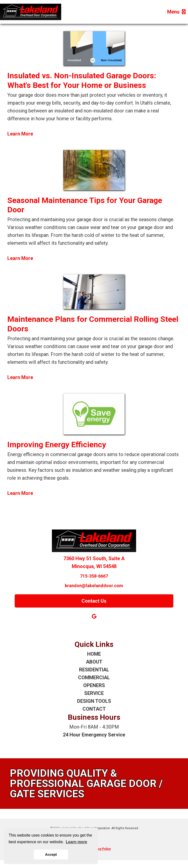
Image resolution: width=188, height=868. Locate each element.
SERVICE (94, 693)
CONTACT (94, 709)
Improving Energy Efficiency (57, 445)
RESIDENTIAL (94, 670)
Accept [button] (51, 854)
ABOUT (94, 662)
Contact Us (94, 601)
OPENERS (94, 685)
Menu (176, 12)
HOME (94, 654)
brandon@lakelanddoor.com (94, 586)
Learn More (20, 134)
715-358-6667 (94, 576)
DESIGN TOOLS (94, 701)
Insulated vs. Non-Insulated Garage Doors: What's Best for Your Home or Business (82, 80)
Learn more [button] (76, 842)
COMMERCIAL (94, 678)
